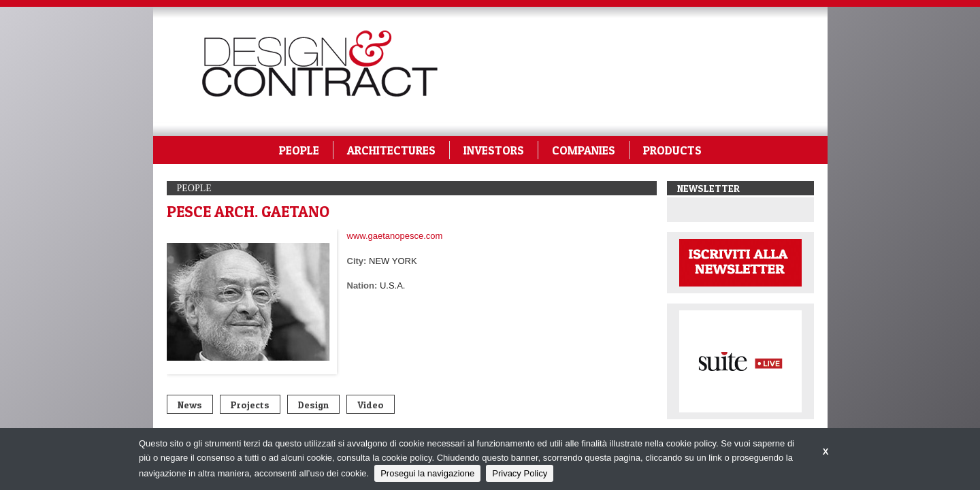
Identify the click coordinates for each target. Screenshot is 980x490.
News (190, 405)
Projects (250, 405)
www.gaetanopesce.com (395, 236)
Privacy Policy (520, 473)
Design (313, 405)
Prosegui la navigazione (427, 473)
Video (371, 405)
